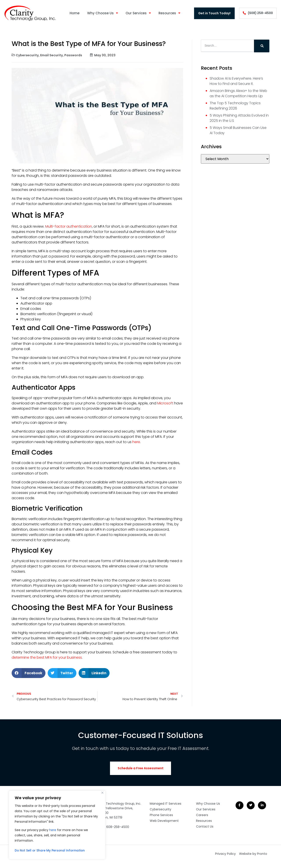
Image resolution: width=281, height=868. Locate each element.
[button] (29, 673)
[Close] (102, 793)
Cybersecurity (27, 55)
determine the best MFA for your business (47, 657)
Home (74, 13)
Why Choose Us (102, 13)
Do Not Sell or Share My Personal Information (51, 851)
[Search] (262, 46)
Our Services (137, 13)
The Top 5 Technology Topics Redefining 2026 (235, 106)
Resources (168, 13)
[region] (57, 825)
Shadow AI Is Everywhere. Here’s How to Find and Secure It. (236, 81)
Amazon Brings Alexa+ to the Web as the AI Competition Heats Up (238, 93)
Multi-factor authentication (68, 226)
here (53, 830)
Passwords (73, 55)
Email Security (51, 55)
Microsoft (165, 403)
